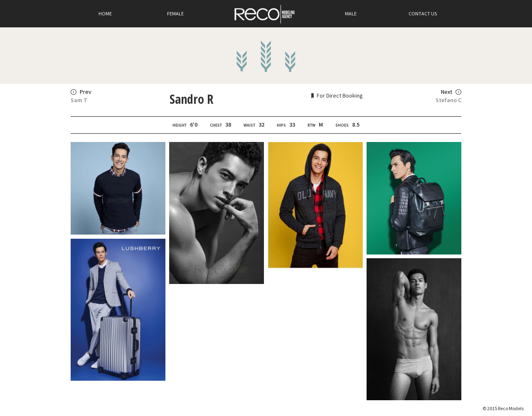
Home (105, 13)
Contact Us (423, 13)
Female (175, 13)
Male (351, 13)
